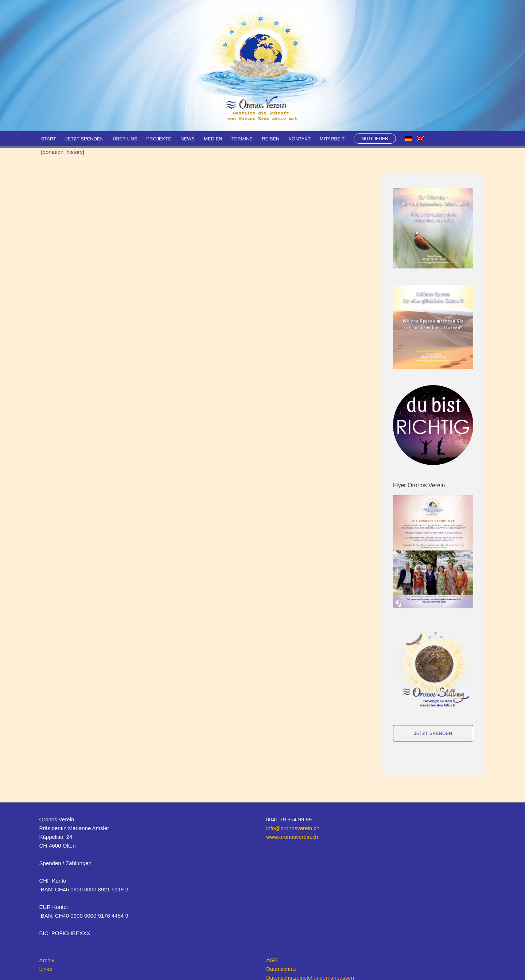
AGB (272, 960)
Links (46, 969)
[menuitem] (408, 139)
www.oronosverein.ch (292, 837)
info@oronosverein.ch (293, 828)
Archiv (47, 960)
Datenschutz (281, 969)
